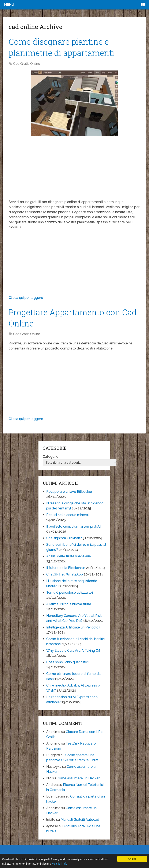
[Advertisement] (74, 170)
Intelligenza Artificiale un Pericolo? (73, 627)
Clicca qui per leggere (26, 298)
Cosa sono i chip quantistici (67, 662)
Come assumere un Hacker (78, 778)
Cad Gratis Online (27, 64)
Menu (9, 5)
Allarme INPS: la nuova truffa (69, 604)
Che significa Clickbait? (64, 538)
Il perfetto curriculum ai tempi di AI (73, 526)
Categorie (51, 457)
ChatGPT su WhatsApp (65, 574)
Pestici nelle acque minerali (68, 515)
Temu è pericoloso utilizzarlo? (70, 592)
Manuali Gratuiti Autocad (80, 820)
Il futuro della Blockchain (66, 568)
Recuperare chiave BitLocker (69, 492)
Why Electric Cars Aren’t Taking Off (73, 651)
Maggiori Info (60, 864)
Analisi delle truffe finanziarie (69, 556)
